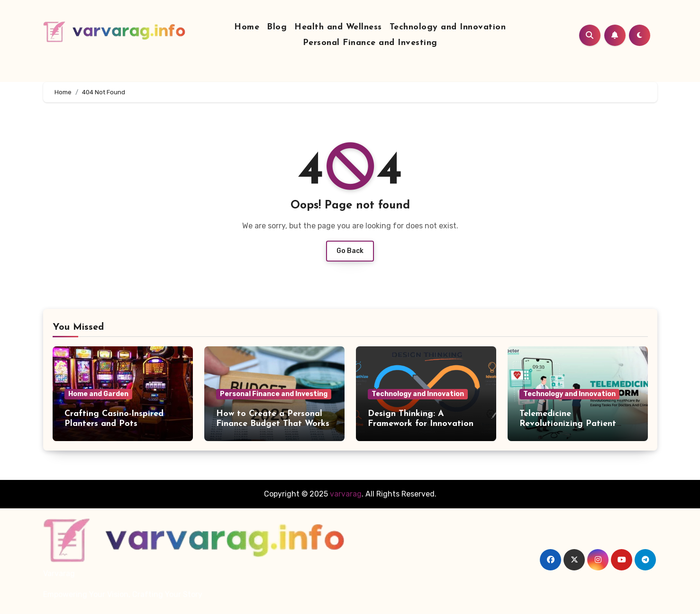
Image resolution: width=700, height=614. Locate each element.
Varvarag (59, 573)
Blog (277, 27)
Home (247, 27)
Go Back (350, 251)
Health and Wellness (338, 27)
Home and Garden (98, 394)
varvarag (346, 494)
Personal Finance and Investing (370, 43)
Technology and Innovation (448, 27)
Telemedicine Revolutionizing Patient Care (568, 424)
